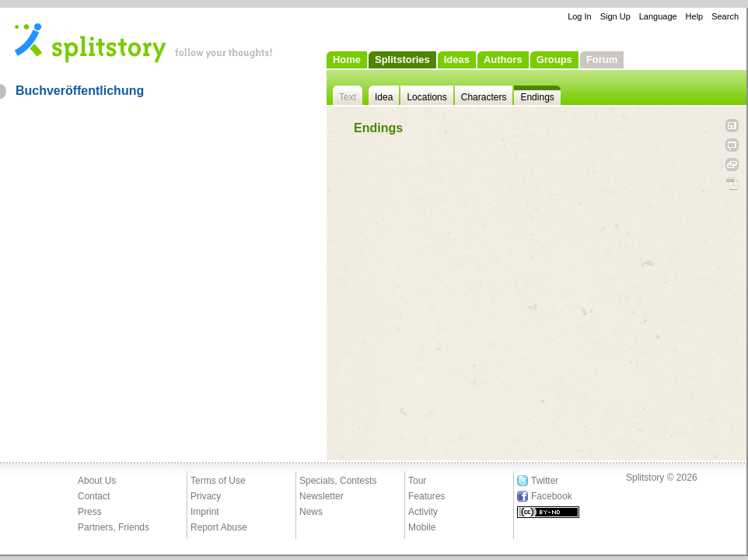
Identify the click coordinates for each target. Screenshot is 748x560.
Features (426, 496)
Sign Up (615, 16)
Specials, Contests (338, 481)
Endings (537, 97)
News (311, 512)
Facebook (552, 496)
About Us (97, 481)
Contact (94, 496)
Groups (554, 59)
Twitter (545, 481)
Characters (484, 97)
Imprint (205, 512)
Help (695, 16)
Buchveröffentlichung (80, 91)
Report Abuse (219, 527)
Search (725, 16)
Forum (602, 59)
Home (347, 59)
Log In (580, 16)
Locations (426, 97)
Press (90, 512)
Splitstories (402, 59)
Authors (503, 59)
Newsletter (322, 496)
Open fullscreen (732, 126)
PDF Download (732, 184)
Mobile (422, 527)
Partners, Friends (114, 527)
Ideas (457, 59)
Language (658, 16)
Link (732, 164)
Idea (384, 97)
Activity (423, 512)
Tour (417, 481)
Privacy (206, 496)
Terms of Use (218, 481)
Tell (732, 145)
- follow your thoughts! (144, 42)
